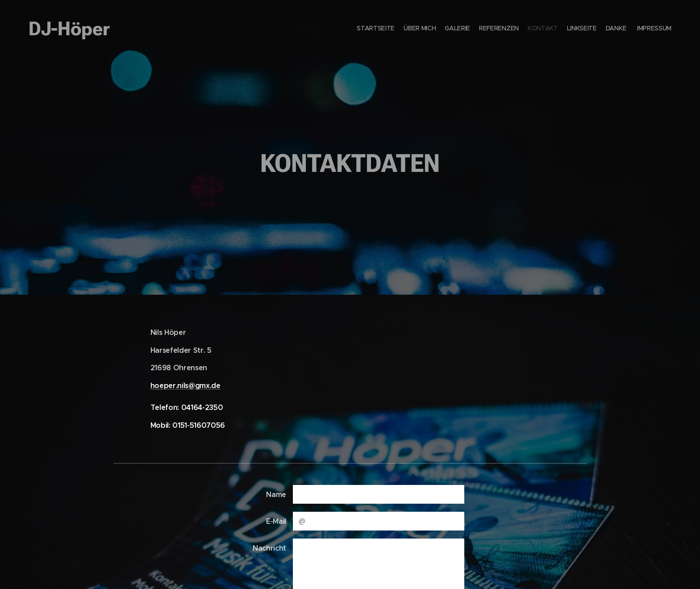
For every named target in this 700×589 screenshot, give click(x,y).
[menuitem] (610, 29)
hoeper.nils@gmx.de (185, 385)
